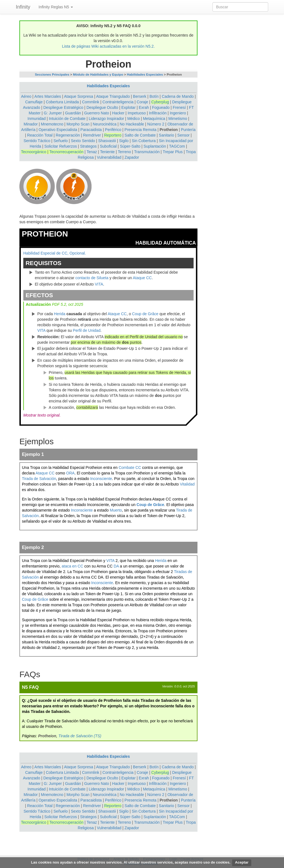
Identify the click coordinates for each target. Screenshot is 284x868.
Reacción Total (40, 135)
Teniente (107, 152)
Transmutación (147, 152)
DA (116, 566)
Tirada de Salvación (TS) (80, 736)
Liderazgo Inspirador (106, 119)
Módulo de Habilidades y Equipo (98, 74)
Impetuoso (137, 113)
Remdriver (92, 135)
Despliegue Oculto (102, 107)
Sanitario (167, 135)
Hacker (118, 113)
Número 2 (156, 124)
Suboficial (108, 146)
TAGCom (177, 146)
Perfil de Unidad (87, 330)
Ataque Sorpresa (79, 96)
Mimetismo (178, 119)
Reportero (113, 135)
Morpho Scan (78, 124)
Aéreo (26, 96)
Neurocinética (105, 124)
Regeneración (68, 135)
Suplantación (155, 146)
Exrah (144, 107)
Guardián (73, 113)
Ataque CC (142, 278)
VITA (99, 284)
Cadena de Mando (178, 96)
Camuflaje (34, 102)
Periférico (113, 130)
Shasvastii (107, 141)
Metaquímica (154, 119)
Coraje (142, 102)
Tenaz (92, 152)
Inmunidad (36, 119)
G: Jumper (53, 113)
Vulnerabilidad (109, 157)
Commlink (91, 102)
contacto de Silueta (92, 278)
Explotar (128, 107)
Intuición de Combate (67, 119)
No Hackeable (132, 124)
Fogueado (161, 107)
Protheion (168, 130)
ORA (70, 473)
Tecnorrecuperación (66, 152)
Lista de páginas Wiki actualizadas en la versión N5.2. (108, 46)
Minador (31, 124)
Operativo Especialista (58, 130)
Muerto (116, 510)
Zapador (132, 157)
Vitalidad (187, 484)
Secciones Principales (52, 74)
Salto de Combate (140, 135)
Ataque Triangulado (113, 96)
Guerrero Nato (96, 113)
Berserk (140, 96)
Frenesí (179, 107)
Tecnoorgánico (34, 152)
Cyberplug (160, 102)
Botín (154, 96)
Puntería (188, 130)
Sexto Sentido (83, 141)
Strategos (88, 146)
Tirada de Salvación (39, 479)
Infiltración (158, 113)
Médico (134, 119)
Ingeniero (178, 113)
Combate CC (130, 468)
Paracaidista (91, 130)
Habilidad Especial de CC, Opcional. (55, 253)
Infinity (23, 7)
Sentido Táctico (37, 141)
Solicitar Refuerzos (61, 146)
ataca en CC (72, 566)
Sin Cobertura (144, 141)
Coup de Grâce (145, 314)
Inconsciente (101, 479)
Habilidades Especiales (145, 74)
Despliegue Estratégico (63, 107)
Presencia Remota (140, 130)
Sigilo (124, 141)
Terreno (124, 152)
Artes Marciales (48, 96)
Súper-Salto (130, 146)
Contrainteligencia (118, 102)
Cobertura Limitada (62, 102)
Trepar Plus (173, 152)
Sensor (183, 135)
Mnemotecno (52, 124)
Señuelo (61, 141)
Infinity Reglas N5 (56, 7)
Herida (59, 314)
